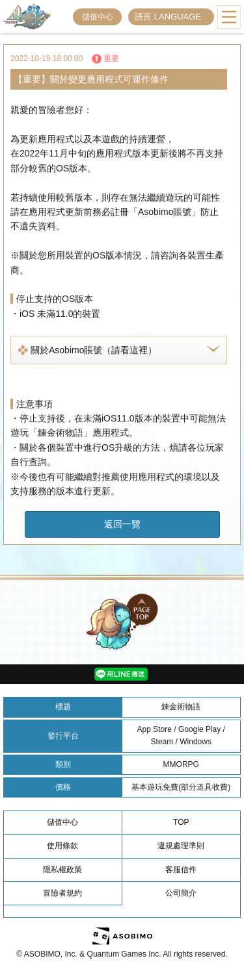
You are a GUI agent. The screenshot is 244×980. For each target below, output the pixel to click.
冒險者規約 (62, 893)
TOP (181, 822)
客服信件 (181, 870)
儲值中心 (98, 17)
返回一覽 (122, 524)
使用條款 (62, 846)
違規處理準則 (181, 846)
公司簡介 (181, 893)
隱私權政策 (62, 870)
